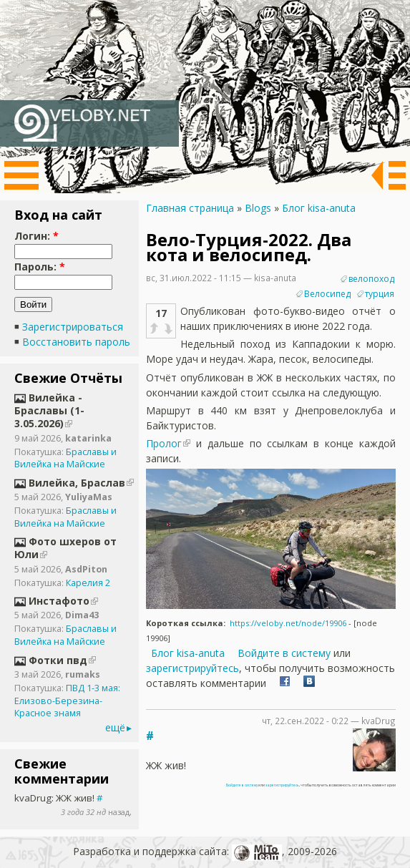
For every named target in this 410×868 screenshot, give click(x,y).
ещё (115, 727)
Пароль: (40, 267)
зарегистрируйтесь (192, 668)
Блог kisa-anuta (319, 208)
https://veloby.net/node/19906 (288, 623)
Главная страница (190, 208)
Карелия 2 (88, 583)
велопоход (371, 279)
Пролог (164, 443)
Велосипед (327, 294)
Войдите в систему (284, 653)
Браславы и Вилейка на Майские (65, 458)
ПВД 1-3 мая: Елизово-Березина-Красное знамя (67, 701)
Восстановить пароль (76, 342)
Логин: (36, 236)
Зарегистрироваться (73, 327)
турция (380, 294)
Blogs (258, 208)
